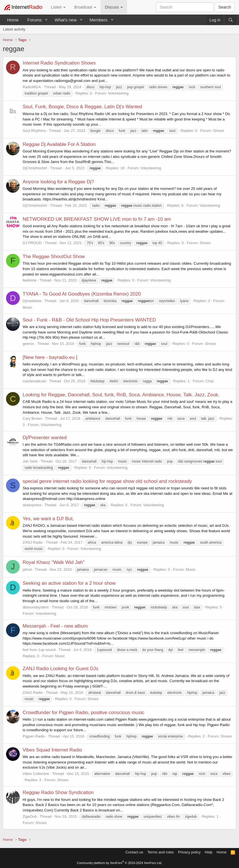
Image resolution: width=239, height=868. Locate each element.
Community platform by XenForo (120, 863)
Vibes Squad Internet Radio (52, 750)
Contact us (134, 852)
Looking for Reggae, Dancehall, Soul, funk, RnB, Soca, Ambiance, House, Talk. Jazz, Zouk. (121, 395)
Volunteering (118, 93)
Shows (219, 131)
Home (13, 20)
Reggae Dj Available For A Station (59, 144)
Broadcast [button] (85, 7)
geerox (28, 344)
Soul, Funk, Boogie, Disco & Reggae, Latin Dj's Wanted (82, 107)
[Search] (231, 20)
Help (209, 852)
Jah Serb (30, 461)
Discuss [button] (114, 7)
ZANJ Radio (33, 542)
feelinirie (29, 280)
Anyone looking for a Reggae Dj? (58, 182)
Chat (209, 381)
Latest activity (14, 29)
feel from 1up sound (39, 650)
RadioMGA (32, 87)
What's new (66, 20)
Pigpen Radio (34, 736)
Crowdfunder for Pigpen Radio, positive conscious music (83, 713)
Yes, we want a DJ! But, (48, 519)
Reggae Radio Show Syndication (58, 792)
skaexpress (32, 505)
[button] (46, 20)
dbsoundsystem (36, 607)
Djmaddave (32, 301)
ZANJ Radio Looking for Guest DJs (61, 669)
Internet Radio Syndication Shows (59, 63)
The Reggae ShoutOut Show (54, 257)
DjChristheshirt (35, 168)
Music (27, 307)
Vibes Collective (36, 774)
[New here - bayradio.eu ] (50, 357)
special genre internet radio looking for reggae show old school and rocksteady (107, 481)
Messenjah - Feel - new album (55, 626)
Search (225, 7)
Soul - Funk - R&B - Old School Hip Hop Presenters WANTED (89, 320)
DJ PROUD (32, 243)
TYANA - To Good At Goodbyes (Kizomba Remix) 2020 (82, 294)
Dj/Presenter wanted (45, 438)
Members (99, 20)
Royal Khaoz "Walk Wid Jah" (54, 562)
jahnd (27, 569)
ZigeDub (30, 816)
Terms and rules (161, 852)
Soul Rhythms (34, 131)
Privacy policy (189, 852)
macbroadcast (34, 381)
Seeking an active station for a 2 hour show (69, 583)
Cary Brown (32, 418)
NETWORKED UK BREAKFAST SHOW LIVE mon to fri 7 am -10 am (97, 219)
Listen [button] (58, 7)
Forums (34, 20)
